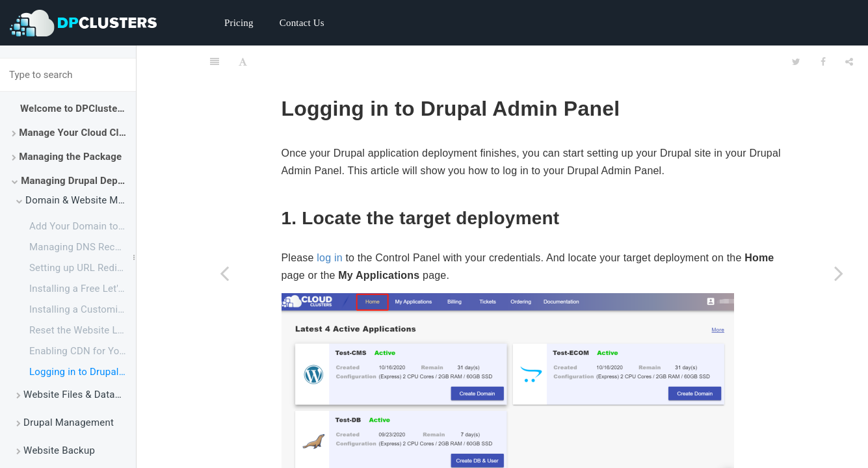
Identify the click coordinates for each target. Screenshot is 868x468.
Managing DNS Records (82, 247)
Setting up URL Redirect (82, 268)
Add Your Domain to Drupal (83, 226)
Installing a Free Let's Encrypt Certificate (83, 289)
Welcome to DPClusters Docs (78, 109)
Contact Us (302, 23)
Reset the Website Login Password (83, 330)
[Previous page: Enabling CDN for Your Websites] (224, 273)
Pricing (239, 23)
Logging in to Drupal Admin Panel (83, 372)
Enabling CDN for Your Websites (83, 351)
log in (329, 225)
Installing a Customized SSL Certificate (83, 309)
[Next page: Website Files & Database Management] (839, 273)
